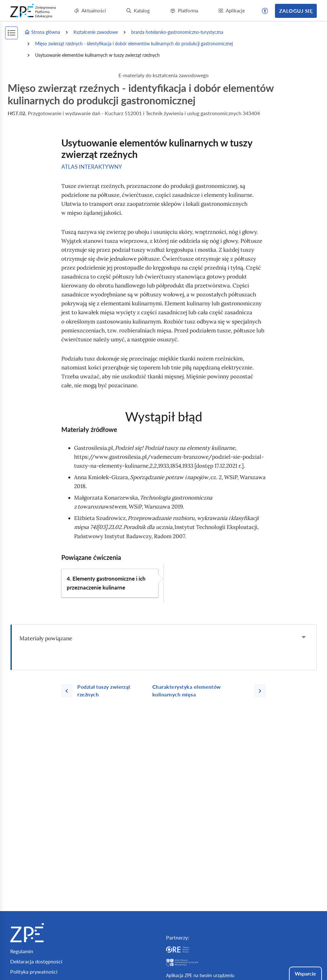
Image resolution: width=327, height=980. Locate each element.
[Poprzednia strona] (104, 691)
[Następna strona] (206, 691)
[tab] (163, 638)
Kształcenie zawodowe (96, 32)
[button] (265, 11)
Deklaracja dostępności (36, 961)
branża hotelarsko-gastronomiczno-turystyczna (177, 32)
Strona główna (42, 32)
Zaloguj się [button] (296, 11)
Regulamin (22, 951)
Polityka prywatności (34, 972)
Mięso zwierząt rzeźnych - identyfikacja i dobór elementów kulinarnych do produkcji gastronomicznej (134, 44)
